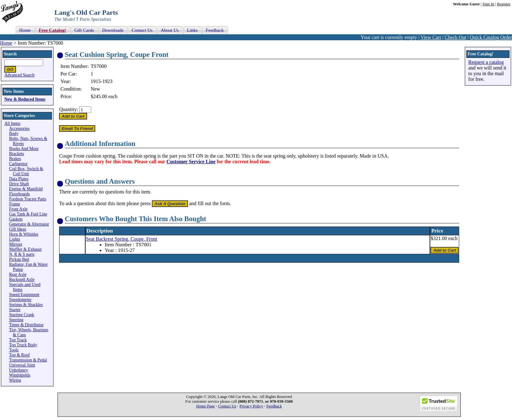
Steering (16, 320)
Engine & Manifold (26, 189)
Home (6, 43)
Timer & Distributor (26, 325)
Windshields (20, 375)
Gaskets (16, 219)
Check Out (456, 37)
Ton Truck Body (23, 345)
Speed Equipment (24, 295)
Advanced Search (19, 75)
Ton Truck (18, 340)
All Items (12, 123)
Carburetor (18, 164)
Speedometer (20, 300)
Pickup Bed (19, 259)
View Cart (431, 37)
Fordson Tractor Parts (28, 199)
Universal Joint (22, 365)
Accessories (19, 129)
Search (10, 54)
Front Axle (18, 209)
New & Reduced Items (25, 99)
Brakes (15, 159)
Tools (14, 350)
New (95, 89)
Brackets (17, 154)
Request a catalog (486, 62)
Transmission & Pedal (28, 360)
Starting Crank (22, 315)
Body (14, 134)
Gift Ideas (18, 229)
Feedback (274, 406)
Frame (15, 204)
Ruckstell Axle (22, 280)
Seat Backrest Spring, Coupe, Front (122, 239)
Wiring (15, 380)
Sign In (488, 4)
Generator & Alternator (29, 224)
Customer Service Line (191, 162)
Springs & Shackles (26, 305)
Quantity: (69, 109)
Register (504, 4)
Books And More (24, 149)
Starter (15, 310)
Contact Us (227, 406)
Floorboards (19, 194)
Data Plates (19, 179)
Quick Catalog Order (491, 37)
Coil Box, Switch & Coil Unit (26, 171)
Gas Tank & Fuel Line (28, 214)
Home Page (206, 406)
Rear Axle (18, 274)
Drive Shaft (19, 184)
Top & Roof (19, 355)
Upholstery (19, 370)
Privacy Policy (251, 406)
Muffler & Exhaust (25, 249)
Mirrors (16, 244)
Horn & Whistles (24, 234)
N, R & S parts (22, 254)
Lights (15, 239)
